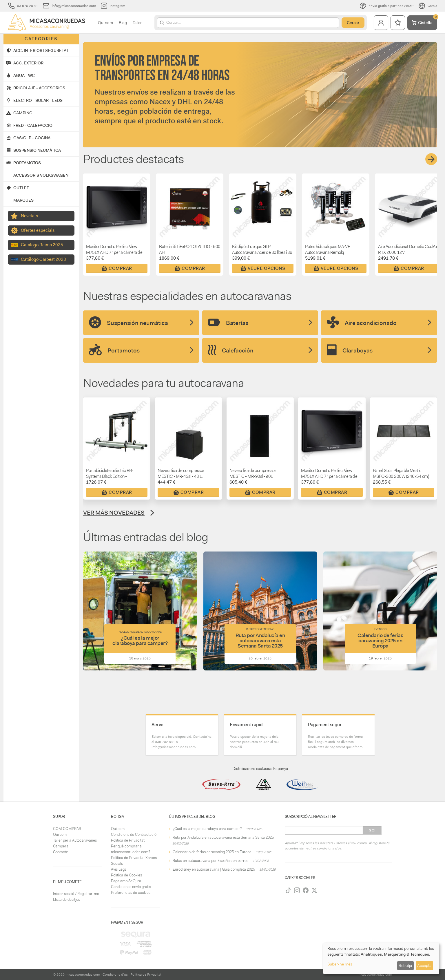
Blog (123, 23)
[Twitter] (314, 890)
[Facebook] (306, 890)
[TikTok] (288, 890)
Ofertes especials (38, 230)
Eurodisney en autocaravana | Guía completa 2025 (214, 869)
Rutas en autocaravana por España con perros (210, 861)
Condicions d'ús (115, 974)
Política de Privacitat (128, 840)
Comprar (117, 268)
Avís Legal (119, 869)
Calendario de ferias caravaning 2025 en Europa (212, 852)
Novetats (29, 216)
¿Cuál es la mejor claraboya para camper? (207, 829)
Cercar (353, 23)
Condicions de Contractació (134, 835)
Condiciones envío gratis (131, 887)
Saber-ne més (340, 964)
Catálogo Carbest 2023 (43, 259)
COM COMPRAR (67, 829)
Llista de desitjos (66, 899)
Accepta (424, 965)
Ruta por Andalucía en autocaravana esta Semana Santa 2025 (223, 837)
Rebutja (405, 965)
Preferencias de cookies (131, 893)
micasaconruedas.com (83, 974)
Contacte (61, 852)
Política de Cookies (126, 875)
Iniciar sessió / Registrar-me (76, 894)
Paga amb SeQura (126, 881)
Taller (137, 23)
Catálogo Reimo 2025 (42, 245)
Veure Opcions (263, 268)
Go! (372, 830)
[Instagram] (297, 890)
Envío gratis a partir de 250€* (386, 6)
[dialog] (381, 958)
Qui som (105, 23)
